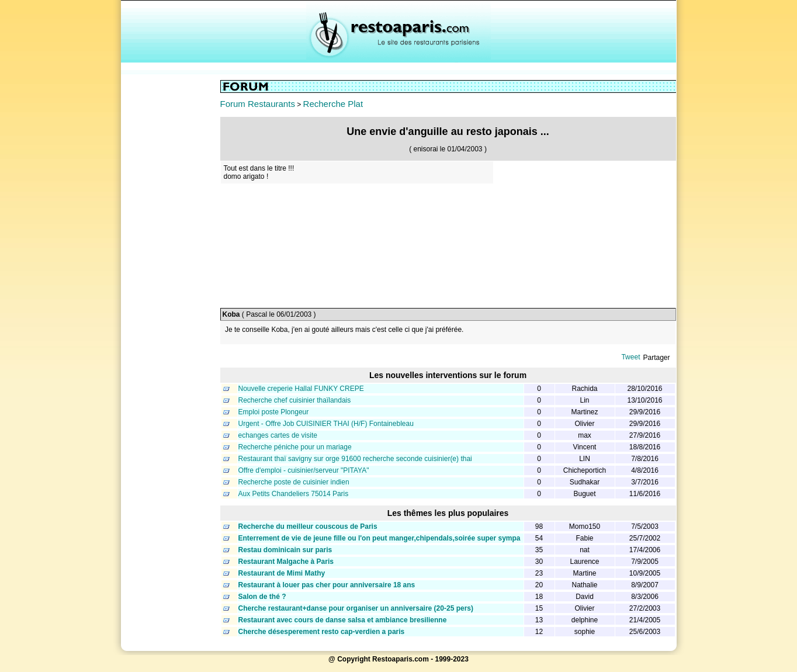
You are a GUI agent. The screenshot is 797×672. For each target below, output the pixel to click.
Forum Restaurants (258, 104)
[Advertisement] (171, 255)
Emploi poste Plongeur (274, 412)
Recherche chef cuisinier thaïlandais (295, 400)
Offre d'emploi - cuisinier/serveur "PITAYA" (304, 470)
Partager (656, 358)
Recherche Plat (333, 104)
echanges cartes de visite (278, 435)
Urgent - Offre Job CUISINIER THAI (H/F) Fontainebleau (326, 424)
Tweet (630, 357)
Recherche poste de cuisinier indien (294, 482)
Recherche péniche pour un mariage (295, 447)
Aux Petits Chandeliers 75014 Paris (294, 494)
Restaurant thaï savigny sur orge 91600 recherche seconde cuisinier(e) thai (355, 459)
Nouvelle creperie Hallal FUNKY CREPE (301, 389)
